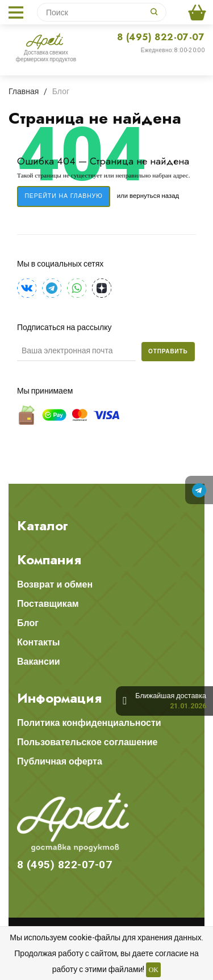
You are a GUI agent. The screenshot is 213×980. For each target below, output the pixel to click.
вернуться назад (154, 196)
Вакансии (39, 662)
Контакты (38, 642)
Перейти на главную (63, 196)
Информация (59, 698)
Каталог (43, 526)
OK (154, 970)
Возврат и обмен (55, 584)
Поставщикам (48, 604)
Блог (28, 623)
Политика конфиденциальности (89, 723)
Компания (49, 560)
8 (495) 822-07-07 (161, 37)
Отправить (168, 351)
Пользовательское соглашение (87, 742)
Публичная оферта (60, 761)
